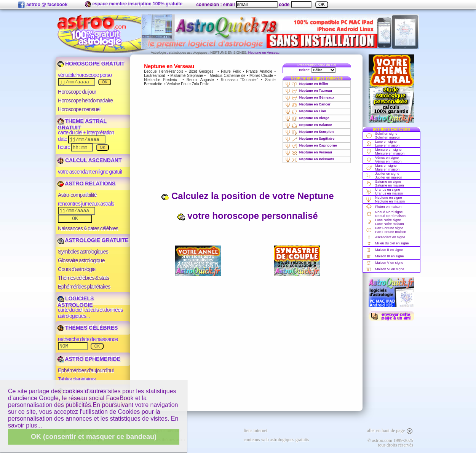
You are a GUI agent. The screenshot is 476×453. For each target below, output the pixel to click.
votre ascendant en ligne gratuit (90, 172)
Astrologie (158, 53)
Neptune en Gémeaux (310, 97)
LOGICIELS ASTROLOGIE (76, 302)
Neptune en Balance (309, 125)
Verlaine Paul (177, 84)
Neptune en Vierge (307, 118)
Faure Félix (231, 71)
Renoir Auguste (200, 80)
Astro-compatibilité (77, 195)
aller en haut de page (390, 431)
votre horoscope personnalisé (247, 216)
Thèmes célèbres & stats (84, 278)
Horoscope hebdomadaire (85, 100)
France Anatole (259, 71)
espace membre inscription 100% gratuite (134, 4)
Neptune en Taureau (309, 91)
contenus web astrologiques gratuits (276, 440)
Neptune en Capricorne (311, 145)
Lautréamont (154, 76)
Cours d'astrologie (77, 269)
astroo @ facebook (42, 5)
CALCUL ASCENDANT (89, 160)
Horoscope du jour (77, 92)
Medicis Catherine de (228, 76)
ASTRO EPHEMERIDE (89, 359)
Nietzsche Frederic (160, 80)
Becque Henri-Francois (164, 71)
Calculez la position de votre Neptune (247, 196)
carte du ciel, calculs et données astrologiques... (90, 313)
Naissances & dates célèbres (88, 228)
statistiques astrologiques (188, 53)
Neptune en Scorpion (310, 132)
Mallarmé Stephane (187, 76)
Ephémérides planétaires (84, 287)
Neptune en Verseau (309, 152)
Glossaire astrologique (81, 260)
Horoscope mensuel (79, 109)
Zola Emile (200, 84)
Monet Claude (261, 76)
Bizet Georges (201, 71)
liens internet (256, 431)
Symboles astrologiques (83, 252)
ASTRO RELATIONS (86, 183)
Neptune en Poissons (310, 159)
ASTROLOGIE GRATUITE (93, 240)
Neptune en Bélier (307, 84)
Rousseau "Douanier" (240, 80)
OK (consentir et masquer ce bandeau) (94, 437)
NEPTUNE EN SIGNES (228, 53)
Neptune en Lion (306, 111)
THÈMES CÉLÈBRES (88, 328)
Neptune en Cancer (308, 104)
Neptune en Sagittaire (310, 139)
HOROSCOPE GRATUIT (91, 64)
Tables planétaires (77, 379)
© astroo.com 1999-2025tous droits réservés (390, 443)
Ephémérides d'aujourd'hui (86, 370)
